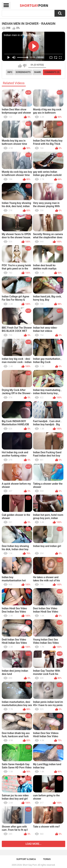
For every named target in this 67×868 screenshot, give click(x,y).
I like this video (20, 66)
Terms (47, 859)
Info (10, 72)
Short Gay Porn (30, 865)
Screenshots (23, 72)
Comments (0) (52, 72)
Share (38, 72)
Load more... (33, 844)
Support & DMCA (26, 859)
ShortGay (34, 5)
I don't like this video (25, 66)
